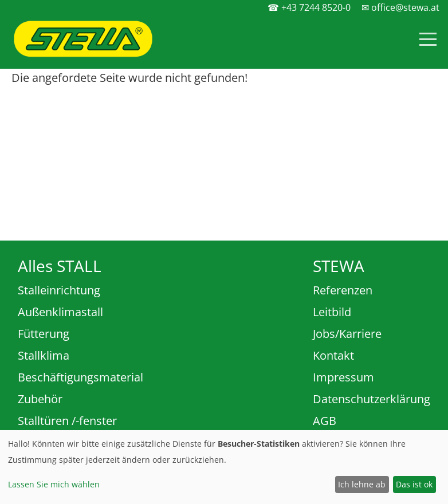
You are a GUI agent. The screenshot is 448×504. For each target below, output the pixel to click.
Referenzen (343, 290)
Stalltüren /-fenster (67, 421)
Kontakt (333, 355)
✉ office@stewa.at (400, 7)
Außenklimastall (60, 312)
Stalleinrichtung (59, 290)
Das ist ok (414, 484)
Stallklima (44, 355)
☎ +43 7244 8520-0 (309, 7)
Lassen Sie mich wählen (54, 484)
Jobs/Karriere (347, 334)
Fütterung (44, 334)
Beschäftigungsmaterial (80, 377)
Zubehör (40, 399)
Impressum (343, 377)
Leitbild (332, 312)
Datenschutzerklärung (372, 399)
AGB (325, 421)
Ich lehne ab (362, 484)
